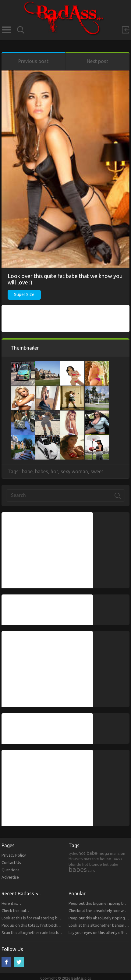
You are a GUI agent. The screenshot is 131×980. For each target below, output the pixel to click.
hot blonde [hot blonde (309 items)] (92, 864)
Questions (11, 870)
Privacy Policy (14, 855)
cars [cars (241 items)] (91, 870)
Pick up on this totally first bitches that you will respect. (50, 925)
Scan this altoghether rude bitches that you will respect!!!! (52, 932)
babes (42, 471)
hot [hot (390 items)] (82, 853)
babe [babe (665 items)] (92, 853)
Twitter (19, 962)
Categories (6, 30)
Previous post (33, 61)
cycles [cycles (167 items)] (73, 854)
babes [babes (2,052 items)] (78, 869)
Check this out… (16, 911)
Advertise (10, 877)
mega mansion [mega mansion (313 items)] (112, 853)
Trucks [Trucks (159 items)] (117, 859)
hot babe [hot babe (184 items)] (111, 864)
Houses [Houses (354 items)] (76, 859)
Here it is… (11, 903)
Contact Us (11, 862)
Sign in (126, 30)
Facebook (6, 962)
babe (27, 471)
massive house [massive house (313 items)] (97, 859)
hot (54, 471)
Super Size (24, 294)
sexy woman (74, 471)
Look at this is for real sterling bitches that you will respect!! (54, 918)
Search (21, 30)
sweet (97, 471)
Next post (97, 61)
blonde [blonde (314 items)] (75, 864)
